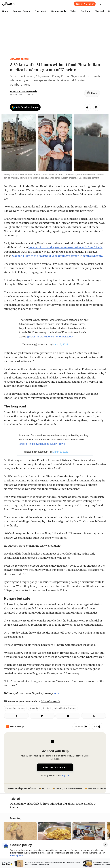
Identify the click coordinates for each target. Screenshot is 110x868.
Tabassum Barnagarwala (24, 91)
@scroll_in (33, 337)
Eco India (86, 11)
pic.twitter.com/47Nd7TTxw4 (48, 444)
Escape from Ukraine (15, 708)
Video (73, 11)
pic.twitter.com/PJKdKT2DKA (56, 337)
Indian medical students (65, 708)
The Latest (41, 11)
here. (57, 693)
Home (5, 11)
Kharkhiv (34, 708)
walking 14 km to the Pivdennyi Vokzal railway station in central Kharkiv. (57, 256)
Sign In (65, 775)
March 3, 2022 (60, 452)
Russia (46, 708)
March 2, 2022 (60, 345)
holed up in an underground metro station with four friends (65, 247)
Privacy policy (17, 855)
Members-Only (58, 11)
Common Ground (22, 11)
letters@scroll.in (50, 701)
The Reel (99, 11)
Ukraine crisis (19, 59)
